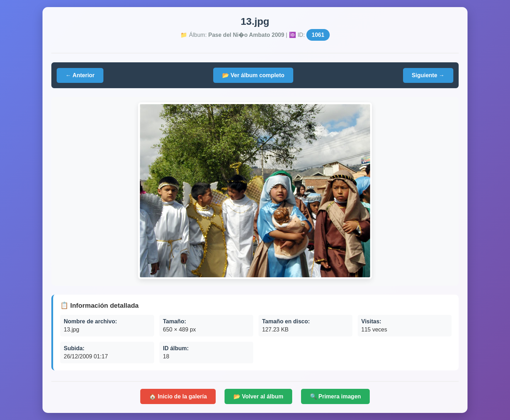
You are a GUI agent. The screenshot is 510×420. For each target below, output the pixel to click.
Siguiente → (428, 75)
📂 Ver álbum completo (253, 75)
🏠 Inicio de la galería (178, 396)
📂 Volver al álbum (259, 396)
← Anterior (80, 75)
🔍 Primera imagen (336, 396)
